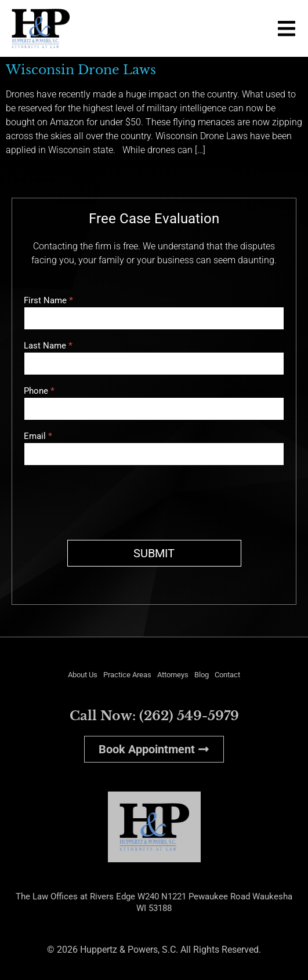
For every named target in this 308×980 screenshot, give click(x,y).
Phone (39, 391)
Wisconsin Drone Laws (81, 70)
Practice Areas (127, 675)
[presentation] (112, 500)
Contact (227, 675)
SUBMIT (154, 553)
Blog (202, 675)
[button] (286, 29)
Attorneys (173, 675)
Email (38, 437)
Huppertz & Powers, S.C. (129, 950)
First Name (48, 301)
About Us (83, 675)
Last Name (48, 346)
